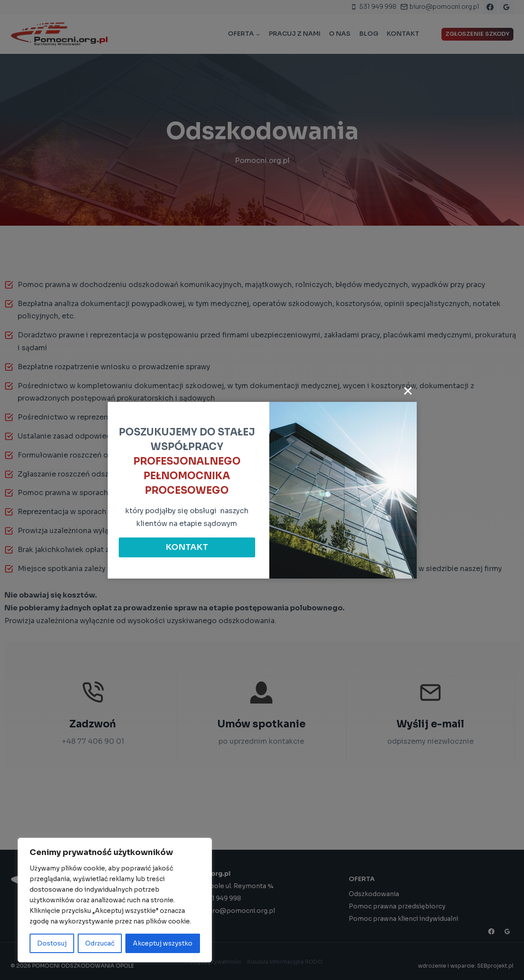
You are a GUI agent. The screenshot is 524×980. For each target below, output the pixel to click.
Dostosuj (52, 943)
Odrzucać (100, 943)
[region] (115, 900)
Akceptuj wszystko (163, 943)
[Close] (408, 391)
